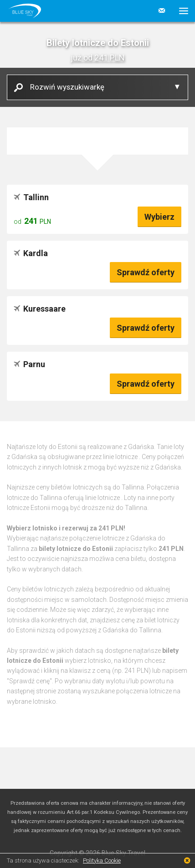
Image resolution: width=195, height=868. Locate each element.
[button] (180, 11)
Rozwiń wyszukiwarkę (64, 87)
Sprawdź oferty (146, 272)
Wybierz (159, 217)
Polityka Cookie (102, 860)
